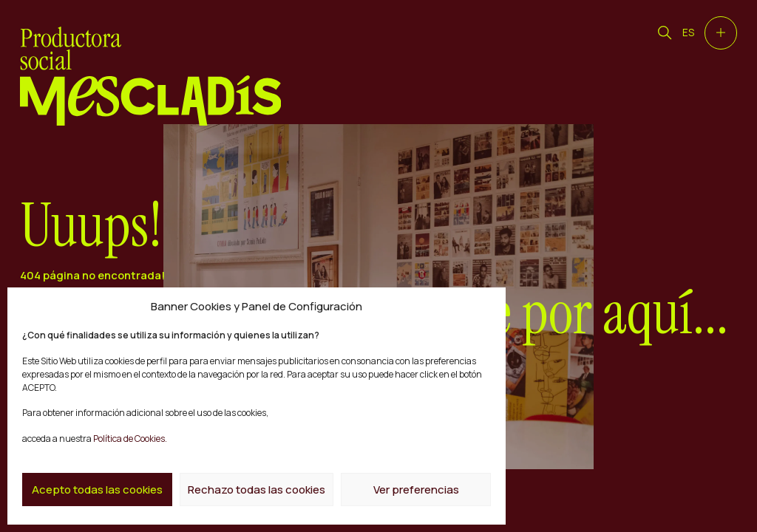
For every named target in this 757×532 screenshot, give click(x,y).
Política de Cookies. (129, 439)
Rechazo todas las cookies (257, 490)
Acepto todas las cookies (97, 490)
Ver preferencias (416, 490)
